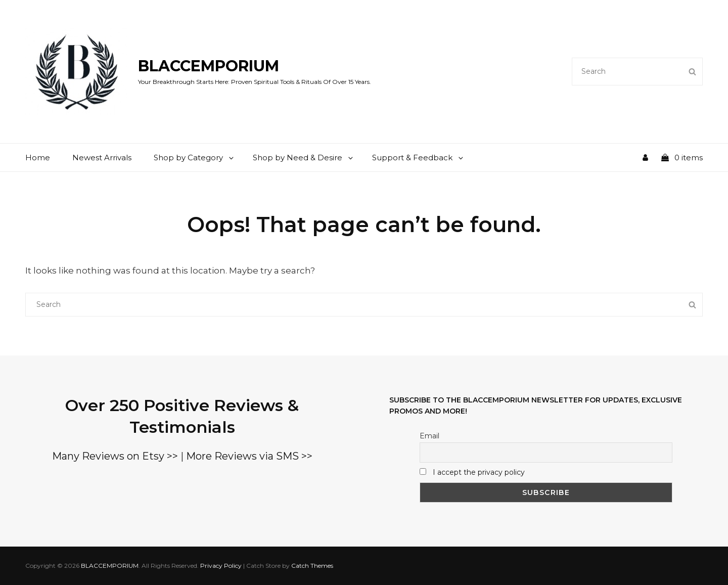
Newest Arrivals (102, 157)
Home (38, 157)
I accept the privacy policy (479, 472)
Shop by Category (194, 157)
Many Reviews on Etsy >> (115, 456)
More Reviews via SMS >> (249, 456)
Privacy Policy (221, 566)
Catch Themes (312, 566)
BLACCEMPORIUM (209, 66)
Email (429, 436)
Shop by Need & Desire (304, 157)
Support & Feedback (418, 157)
